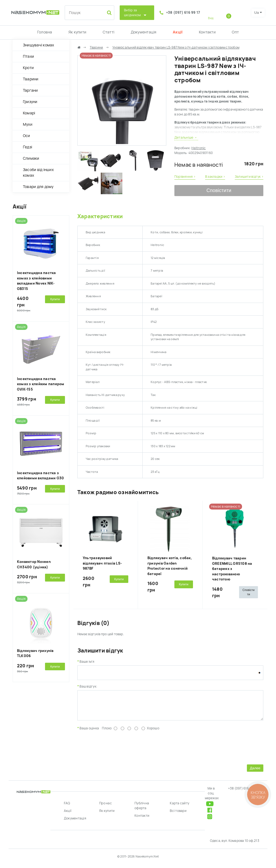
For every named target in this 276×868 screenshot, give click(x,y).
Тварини (31, 79)
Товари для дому (38, 187)
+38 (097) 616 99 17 (183, 13)
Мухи (28, 124)
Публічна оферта (142, 810)
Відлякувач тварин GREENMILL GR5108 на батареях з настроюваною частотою (232, 569)
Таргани (30, 90)
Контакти (207, 32)
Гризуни (30, 102)
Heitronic (199, 148)
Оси (27, 136)
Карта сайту (180, 807)
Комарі (29, 113)
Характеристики (100, 216)
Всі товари (178, 815)
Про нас (106, 807)
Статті (108, 32)
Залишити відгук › (249, 177)
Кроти (28, 68)
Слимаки (31, 158)
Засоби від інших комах (38, 172)
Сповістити (219, 190)
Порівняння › (185, 177)
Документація (144, 32)
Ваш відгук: (88, 686)
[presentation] (118, 751)
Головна (45, 32)
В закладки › (215, 177)
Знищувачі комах (39, 45)
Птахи (28, 56)
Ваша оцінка (89, 732)
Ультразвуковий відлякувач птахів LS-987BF (102, 563)
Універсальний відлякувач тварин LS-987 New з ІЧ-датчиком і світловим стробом (176, 47)
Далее (255, 772)
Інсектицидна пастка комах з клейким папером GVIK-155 (41, 384)
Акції (178, 32)
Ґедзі (27, 147)
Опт (235, 32)
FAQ (67, 807)
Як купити (77, 32)
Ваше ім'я (87, 662)
